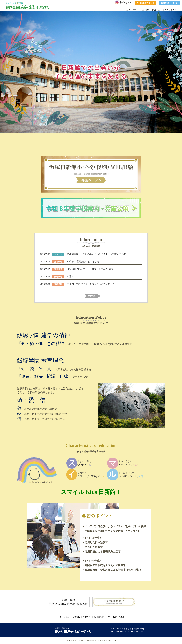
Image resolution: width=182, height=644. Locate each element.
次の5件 (91, 296)
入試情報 (145, 9)
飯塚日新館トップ (170, 9)
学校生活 (156, 9)
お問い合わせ (169, 3)
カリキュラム (132, 9)
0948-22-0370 (145, 3)
